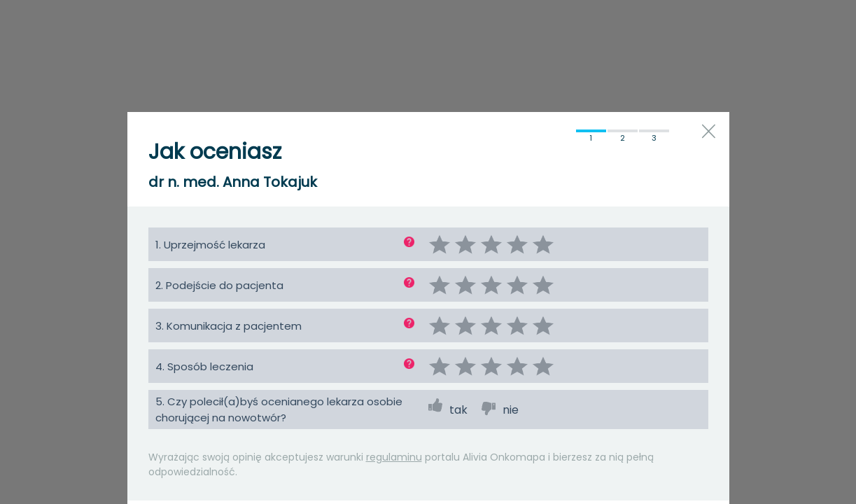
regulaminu (394, 457)
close (709, 131)
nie (511, 410)
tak (458, 410)
